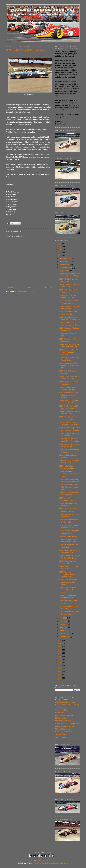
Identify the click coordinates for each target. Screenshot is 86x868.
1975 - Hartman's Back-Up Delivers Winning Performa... (69, 352)
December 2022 (66, 258)
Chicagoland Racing (63, 710)
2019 (60, 647)
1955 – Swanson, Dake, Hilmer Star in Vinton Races (68, 590)
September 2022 (66, 268)
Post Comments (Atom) (25, 292)
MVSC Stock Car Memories (65, 721)
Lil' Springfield (61, 718)
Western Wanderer (62, 737)
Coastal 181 (60, 713)
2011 (60, 672)
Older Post (48, 287)
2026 (60, 243)
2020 (60, 644)
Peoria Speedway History (65, 726)
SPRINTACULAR (61, 734)
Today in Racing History (68, 536)
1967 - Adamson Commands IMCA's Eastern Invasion (67, 574)
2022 (60, 256)
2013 (60, 666)
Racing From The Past (64, 732)
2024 (60, 249)
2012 (60, 669)
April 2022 (64, 627)
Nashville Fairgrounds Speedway (68, 724)
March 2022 (64, 630)
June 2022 (64, 621)
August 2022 (64, 271)
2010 (60, 675)
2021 (60, 641)
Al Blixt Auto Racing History (66, 702)
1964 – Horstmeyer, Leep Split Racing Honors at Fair (68, 487)
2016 (60, 656)
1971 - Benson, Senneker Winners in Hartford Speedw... (69, 395)
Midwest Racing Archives (43, 10)
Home (29, 287)
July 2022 (63, 618)
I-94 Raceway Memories (64, 715)
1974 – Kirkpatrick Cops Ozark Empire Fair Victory (68, 582)
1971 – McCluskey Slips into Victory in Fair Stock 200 (69, 365)
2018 (60, 650)
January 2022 (65, 637)
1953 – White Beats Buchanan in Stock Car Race (69, 474)
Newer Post (10, 287)
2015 (60, 659)
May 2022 (63, 624)
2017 (60, 653)
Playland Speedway (63, 729)
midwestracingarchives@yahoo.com (49, 863)
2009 (60, 678)
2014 (60, 662)
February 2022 (65, 634)
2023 (60, 252)
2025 (60, 246)
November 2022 (66, 262)
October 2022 (65, 265)
